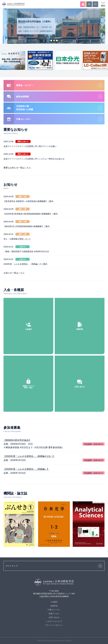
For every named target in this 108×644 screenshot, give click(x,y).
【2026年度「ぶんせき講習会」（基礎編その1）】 (29, 456)
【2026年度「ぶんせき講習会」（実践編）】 (26, 469)
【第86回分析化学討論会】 (17, 440)
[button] (51, 40)
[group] (13, 60)
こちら (28, 168)
